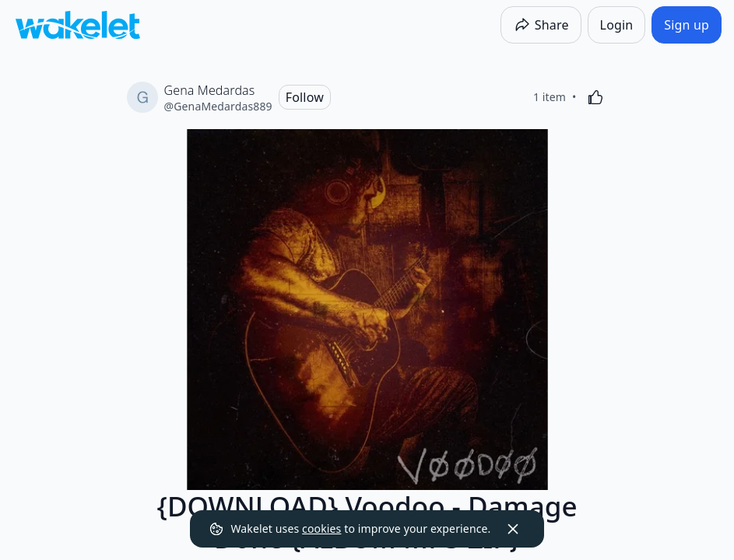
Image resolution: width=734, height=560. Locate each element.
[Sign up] (687, 25)
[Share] (541, 25)
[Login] (617, 25)
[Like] (595, 97)
